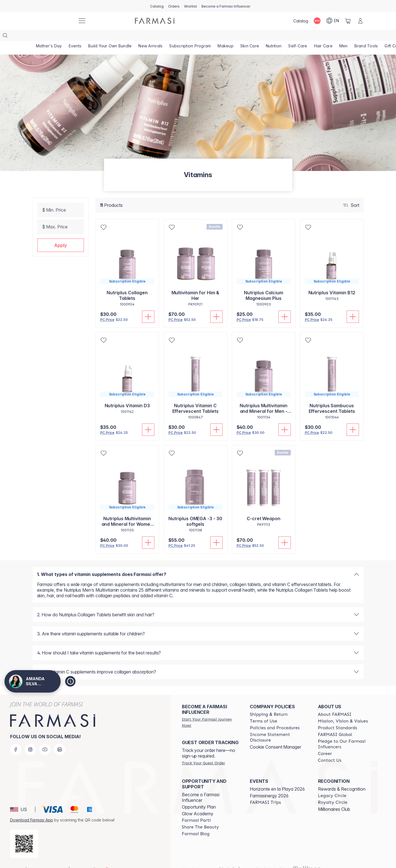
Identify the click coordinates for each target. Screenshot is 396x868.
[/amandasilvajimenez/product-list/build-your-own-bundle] (110, 36)
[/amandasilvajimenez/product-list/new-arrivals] (150, 36)
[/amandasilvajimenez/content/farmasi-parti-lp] (196, 809)
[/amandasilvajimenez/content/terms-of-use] (263, 710)
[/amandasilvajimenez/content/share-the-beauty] (200, 816)
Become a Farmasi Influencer (201, 786)
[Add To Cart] (148, 305)
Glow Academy (198, 802)
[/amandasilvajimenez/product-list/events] (75, 36)
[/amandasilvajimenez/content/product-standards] (338, 717)
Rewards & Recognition (342, 778)
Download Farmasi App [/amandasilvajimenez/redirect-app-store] (32, 809)
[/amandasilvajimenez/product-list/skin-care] (250, 36)
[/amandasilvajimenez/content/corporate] (335, 723)
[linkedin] (59, 738)
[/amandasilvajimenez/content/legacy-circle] (332, 784)
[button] (61, 234)
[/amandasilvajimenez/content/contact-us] (330, 749)
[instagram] (30, 738)
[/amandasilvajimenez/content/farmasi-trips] (265, 791)
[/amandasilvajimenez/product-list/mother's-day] (49, 36)
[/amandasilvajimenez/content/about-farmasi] (335, 703)
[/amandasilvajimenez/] (52, 21)
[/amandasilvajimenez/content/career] (325, 742)
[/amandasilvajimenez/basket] (348, 21)
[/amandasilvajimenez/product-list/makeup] (226, 36)
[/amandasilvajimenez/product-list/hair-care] (323, 36)
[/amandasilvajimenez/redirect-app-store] (24, 832)
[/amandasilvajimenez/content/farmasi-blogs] (196, 823)
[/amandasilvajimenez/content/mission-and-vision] (343, 710)
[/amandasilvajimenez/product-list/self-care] (298, 36)
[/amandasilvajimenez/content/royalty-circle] (333, 791)
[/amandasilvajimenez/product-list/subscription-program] (190, 36)
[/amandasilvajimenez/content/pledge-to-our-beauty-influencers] (347, 733)
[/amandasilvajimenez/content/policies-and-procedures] (275, 717)
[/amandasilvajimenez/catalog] (157, 6)
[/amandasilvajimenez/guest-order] (203, 752)
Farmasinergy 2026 (269, 784)
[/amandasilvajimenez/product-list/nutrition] (274, 36)
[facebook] (16, 738)
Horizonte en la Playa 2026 (277, 778)
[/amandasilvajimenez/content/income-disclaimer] (279, 726)
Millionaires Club (334, 798)
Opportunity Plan (199, 796)
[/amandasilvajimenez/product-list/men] (344, 36)
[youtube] (45, 738)
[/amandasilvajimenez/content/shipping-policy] (269, 703)
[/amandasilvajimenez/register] (174, 6)
